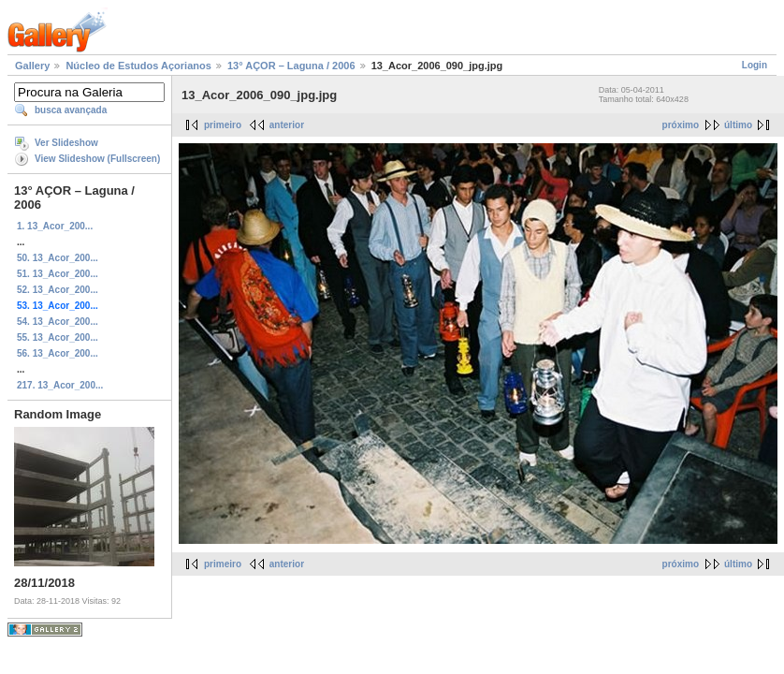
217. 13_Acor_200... (60, 385)
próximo (681, 125)
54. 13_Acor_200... (58, 322)
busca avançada (71, 110)
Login (755, 65)
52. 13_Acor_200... (58, 290)
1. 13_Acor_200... (55, 226)
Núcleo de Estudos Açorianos (138, 66)
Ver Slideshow (66, 143)
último (738, 125)
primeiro (223, 125)
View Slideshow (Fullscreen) (97, 159)
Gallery (32, 66)
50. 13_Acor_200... (58, 258)
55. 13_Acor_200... (58, 337)
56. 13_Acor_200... (58, 353)
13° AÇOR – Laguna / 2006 (291, 66)
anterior (287, 125)
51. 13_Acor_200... (58, 274)
